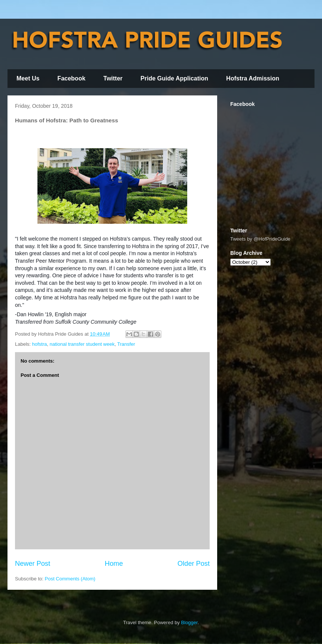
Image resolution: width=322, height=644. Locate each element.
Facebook (71, 78)
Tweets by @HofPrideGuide (260, 239)
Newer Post (33, 564)
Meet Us (28, 78)
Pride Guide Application (174, 78)
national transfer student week (82, 344)
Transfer (126, 344)
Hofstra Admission (253, 78)
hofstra (40, 344)
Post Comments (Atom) (70, 579)
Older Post (194, 564)
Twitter (113, 78)
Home (114, 564)
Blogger (189, 622)
